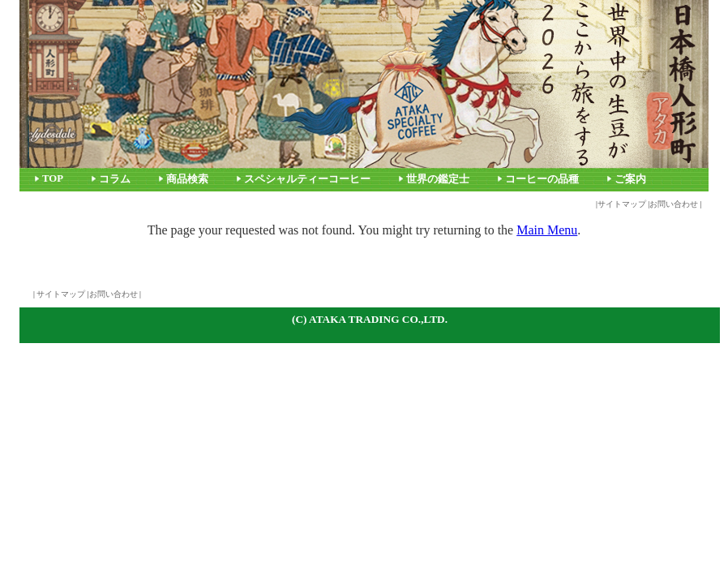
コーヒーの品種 (542, 179)
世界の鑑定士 (438, 179)
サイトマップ (622, 204)
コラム (115, 179)
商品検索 (187, 179)
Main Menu (547, 230)
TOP (53, 178)
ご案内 (630, 179)
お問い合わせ (674, 204)
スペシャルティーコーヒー (307, 179)
